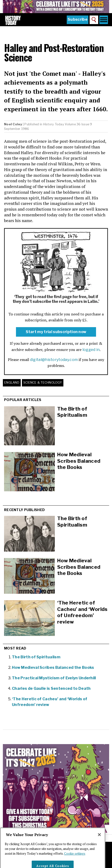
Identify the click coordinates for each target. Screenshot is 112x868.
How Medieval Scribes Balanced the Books (79, 461)
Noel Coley (13, 124)
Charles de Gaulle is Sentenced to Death (51, 688)
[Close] (99, 840)
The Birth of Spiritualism (72, 412)
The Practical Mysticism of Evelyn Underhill (54, 678)
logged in (91, 350)
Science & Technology (43, 383)
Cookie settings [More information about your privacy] (75, 859)
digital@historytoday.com (54, 360)
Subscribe (78, 19)
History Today (54, 124)
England (12, 383)
